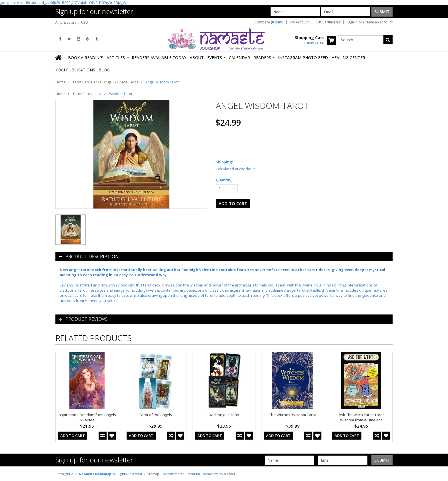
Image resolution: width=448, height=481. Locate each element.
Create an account (378, 22)
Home (60, 82)
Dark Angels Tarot (224, 415)
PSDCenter (227, 474)
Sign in (353, 22)
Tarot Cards (82, 94)
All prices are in (72, 22)
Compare (269, 22)
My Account (300, 22)
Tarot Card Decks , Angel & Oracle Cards (105, 82)
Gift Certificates (328, 22)
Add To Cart (73, 436)
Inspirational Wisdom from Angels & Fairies (87, 417)
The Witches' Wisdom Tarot (293, 415)
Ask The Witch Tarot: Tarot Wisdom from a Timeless (361, 417)
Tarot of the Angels (156, 415)
